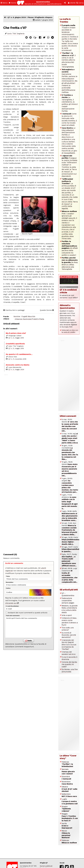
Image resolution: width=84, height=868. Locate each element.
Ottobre (70, 789)
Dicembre (66, 778)
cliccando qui (12, 603)
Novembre (67, 783)
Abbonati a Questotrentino (67, 307)
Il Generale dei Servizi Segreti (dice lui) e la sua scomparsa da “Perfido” (69, 645)
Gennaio (68, 771)
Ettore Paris (13, 357)
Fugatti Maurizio (28, 316)
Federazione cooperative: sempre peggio (68, 600)
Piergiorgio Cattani (15, 336)
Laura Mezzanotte (15, 367)
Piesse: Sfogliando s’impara (40, 17)
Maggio (70, 817)
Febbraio (67, 764)
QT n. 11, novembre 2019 (17, 359)
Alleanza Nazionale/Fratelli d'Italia (30, 319)
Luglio (70, 801)
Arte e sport (67, 615)
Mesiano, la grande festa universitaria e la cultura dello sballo (70, 609)
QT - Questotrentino (68, 594)
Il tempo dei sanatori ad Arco (69, 653)
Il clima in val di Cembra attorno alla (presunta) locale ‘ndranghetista (69, 60)
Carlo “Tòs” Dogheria (16, 33)
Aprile (67, 826)
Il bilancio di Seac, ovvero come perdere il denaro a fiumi (70, 621)
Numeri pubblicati (46, 866)
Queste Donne (47, 310)
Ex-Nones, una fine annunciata (70, 670)
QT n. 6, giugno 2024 (17, 17)
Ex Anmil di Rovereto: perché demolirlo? (69, 635)
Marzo (66, 834)
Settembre (69, 795)
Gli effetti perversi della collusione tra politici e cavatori (70, 248)
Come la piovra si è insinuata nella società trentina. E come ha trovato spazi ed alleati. (69, 119)
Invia (28, 641)
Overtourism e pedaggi (14, 310)
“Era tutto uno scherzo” (68, 629)
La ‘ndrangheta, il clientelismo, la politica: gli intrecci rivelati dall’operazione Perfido (70, 103)
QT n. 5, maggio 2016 (16, 338)
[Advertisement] (29, 463)
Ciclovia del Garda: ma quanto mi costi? (69, 664)
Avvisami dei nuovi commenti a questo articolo (27, 613)
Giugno (66, 809)
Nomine (17, 316)
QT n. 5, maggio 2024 (16, 369)
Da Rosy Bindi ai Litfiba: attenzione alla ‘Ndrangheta (70, 263)
